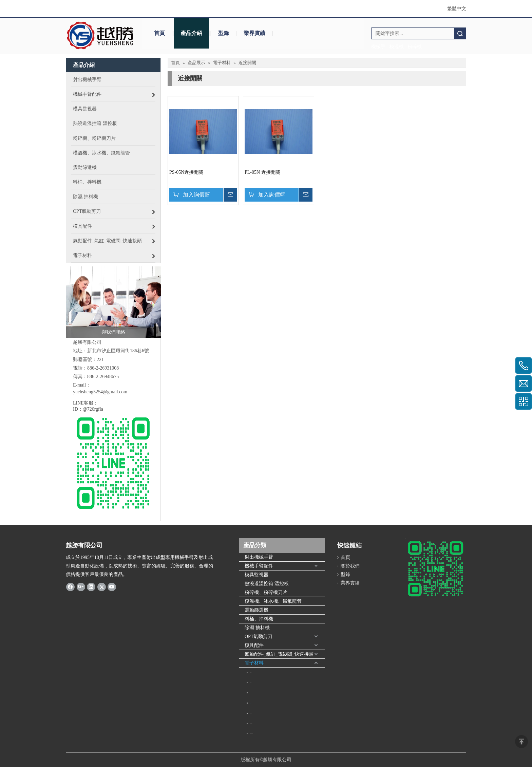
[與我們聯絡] (113, 302)
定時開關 (251, 672)
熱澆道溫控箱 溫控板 (267, 584)
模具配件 (254, 645)
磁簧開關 (251, 683)
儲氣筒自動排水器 (251, 734)
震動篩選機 (256, 610)
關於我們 (350, 566)
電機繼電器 (251, 713)
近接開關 (251, 703)
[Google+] (81, 587)
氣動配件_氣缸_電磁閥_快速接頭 (279, 654)
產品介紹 (191, 33)
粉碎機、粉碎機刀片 (266, 592)
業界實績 (254, 33)
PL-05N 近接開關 (262, 172)
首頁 (159, 33)
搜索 (460, 33)
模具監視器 (256, 575)
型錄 (224, 33)
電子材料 (254, 663)
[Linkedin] (91, 587)
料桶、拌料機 (259, 619)
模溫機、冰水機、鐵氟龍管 (273, 601)
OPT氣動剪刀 (259, 637)
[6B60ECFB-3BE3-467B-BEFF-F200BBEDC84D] (436, 569)
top (521, 742)
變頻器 (251, 693)
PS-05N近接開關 (186, 172)
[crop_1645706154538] (101, 36)
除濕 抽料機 (257, 628)
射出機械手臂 (259, 557)
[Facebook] (70, 587)
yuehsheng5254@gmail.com (100, 392)
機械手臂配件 (259, 566)
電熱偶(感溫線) (251, 723)
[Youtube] (112, 587)
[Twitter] (102, 587)
